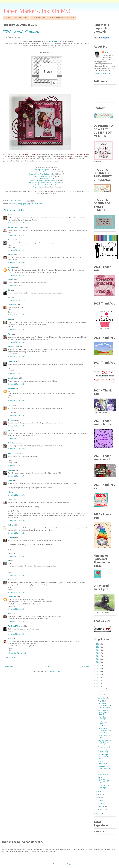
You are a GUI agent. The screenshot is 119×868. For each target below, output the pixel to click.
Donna (10, 580)
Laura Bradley (13, 378)
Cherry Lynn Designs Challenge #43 (42, 180)
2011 (98, 813)
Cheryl (10, 480)
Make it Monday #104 (47, 178)
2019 (98, 665)
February (101, 807)
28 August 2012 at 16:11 (16, 466)
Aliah (99, 771)
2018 (98, 668)
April (100, 801)
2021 (98, 659)
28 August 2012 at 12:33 (16, 357)
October (101, 695)
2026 (98, 644)
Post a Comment (12, 658)
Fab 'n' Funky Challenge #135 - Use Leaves (104, 730)
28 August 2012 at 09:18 (16, 300)
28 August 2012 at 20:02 (16, 495)
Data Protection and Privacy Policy (62, 18)
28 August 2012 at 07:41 (16, 235)
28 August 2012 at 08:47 (16, 275)
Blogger (69, 864)
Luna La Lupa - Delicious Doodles (103, 724)
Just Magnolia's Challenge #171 (41, 172)
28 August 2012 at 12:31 (16, 342)
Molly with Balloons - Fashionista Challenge (104, 742)
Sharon (10, 255)
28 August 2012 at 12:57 (16, 374)
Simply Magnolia (38, 187)
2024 (98, 650)
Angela (10, 470)
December (102, 689)
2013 (98, 683)
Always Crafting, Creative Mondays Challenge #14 (45, 183)
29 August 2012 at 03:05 (16, 520)
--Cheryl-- (11, 492)
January (101, 810)
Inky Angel (12, 389)
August (101, 701)
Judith (10, 215)
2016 (98, 674)
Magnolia (30, 204)
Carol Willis (12, 305)
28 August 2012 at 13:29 (16, 384)
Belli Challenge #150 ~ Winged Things (103, 757)
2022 (98, 656)
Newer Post (9, 666)
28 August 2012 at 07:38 (16, 223)
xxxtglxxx (11, 537)
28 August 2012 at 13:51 (16, 415)
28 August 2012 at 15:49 (16, 449)
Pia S (10, 334)
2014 (98, 680)
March (100, 804)
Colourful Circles (103, 774)
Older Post (85, 666)
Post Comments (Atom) (52, 672)
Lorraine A (12, 361)
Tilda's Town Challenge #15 (42, 176)
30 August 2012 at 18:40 (16, 609)
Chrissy (11, 499)
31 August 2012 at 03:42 (16, 634)
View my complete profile (102, 73)
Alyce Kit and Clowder (16, 227)
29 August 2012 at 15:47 (16, 575)
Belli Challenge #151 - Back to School (103, 712)
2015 (98, 677)
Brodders (11, 420)
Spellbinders (38, 204)
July (100, 792)
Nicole (10, 430)
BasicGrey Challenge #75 (42, 170)
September (102, 698)
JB (9, 561)
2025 (98, 647)
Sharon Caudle (13, 347)
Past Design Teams (21, 18)
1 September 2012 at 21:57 (17, 653)
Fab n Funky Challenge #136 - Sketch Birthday (104, 705)
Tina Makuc (12, 597)
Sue (9, 290)
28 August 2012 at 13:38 (16, 401)
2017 (98, 671)
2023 (98, 653)
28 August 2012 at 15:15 (16, 438)
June (100, 795)
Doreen (10, 240)
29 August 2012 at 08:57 (16, 556)
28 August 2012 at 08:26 (16, 250)
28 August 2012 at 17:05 (16, 476)
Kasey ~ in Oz (13, 453)
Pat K (106, 52)
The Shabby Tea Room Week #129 (41, 185)
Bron (10, 614)
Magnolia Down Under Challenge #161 (41, 174)
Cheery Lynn (21, 204)
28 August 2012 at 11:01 (16, 330)
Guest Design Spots (39, 18)
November (102, 692)
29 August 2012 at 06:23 (16, 533)
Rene (10, 319)
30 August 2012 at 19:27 (16, 622)
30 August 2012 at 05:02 (16, 592)
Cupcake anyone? (104, 747)
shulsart (11, 267)
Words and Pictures (15, 626)
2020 (98, 662)
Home (8, 18)
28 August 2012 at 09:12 (16, 286)
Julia (9, 639)
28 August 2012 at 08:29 (16, 263)
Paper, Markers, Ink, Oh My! (37, 11)
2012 (98, 686)
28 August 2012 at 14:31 (16, 426)
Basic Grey (13, 204)
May (100, 798)
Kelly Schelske (13, 443)
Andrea (10, 525)
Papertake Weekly (52, 41)
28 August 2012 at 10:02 (16, 315)
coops (10, 405)
